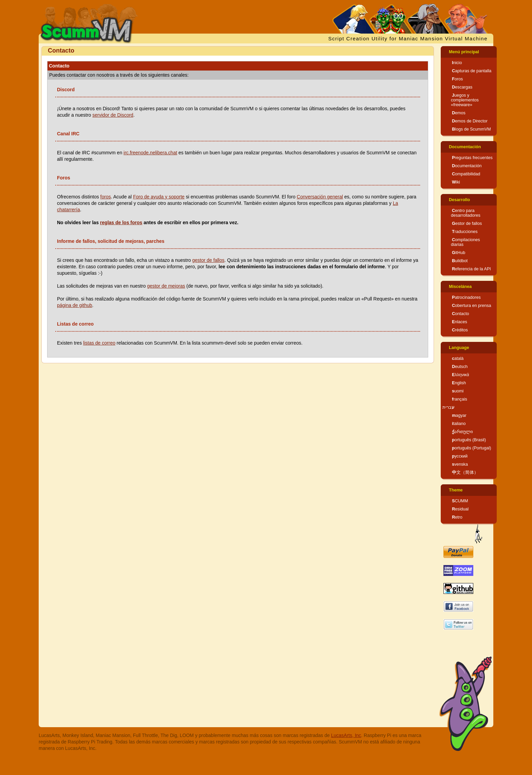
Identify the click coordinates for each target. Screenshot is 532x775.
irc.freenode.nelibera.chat (150, 153)
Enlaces (460, 322)
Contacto (460, 314)
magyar (459, 415)
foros (106, 197)
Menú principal (464, 52)
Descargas (462, 87)
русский (460, 456)
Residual (460, 509)
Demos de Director (470, 121)
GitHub (459, 253)
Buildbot (460, 261)
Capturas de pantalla (472, 71)
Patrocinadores (466, 297)
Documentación (465, 147)
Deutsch (460, 367)
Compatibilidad (466, 174)
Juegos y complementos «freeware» (465, 100)
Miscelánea (460, 287)
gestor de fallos (208, 260)
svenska (460, 464)
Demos (459, 113)
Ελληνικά (461, 375)
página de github (75, 305)
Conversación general (320, 197)
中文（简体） (465, 472)
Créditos (460, 330)
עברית (448, 407)
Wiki (456, 182)
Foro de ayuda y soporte (159, 197)
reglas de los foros (121, 222)
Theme (456, 490)
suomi (458, 391)
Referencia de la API (471, 269)
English (459, 383)
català (458, 359)
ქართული (462, 432)
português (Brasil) (469, 440)
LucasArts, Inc (346, 735)
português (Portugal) (472, 448)
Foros (457, 79)
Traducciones (465, 232)
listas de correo (99, 343)
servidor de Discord (113, 115)
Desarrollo (459, 200)
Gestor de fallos (467, 224)
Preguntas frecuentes (472, 158)
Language (459, 348)
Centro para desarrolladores (466, 213)
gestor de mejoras (166, 286)
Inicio (457, 63)
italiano (459, 424)
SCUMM (460, 501)
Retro (457, 517)
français (460, 399)
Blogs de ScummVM (471, 129)
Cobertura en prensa (472, 306)
